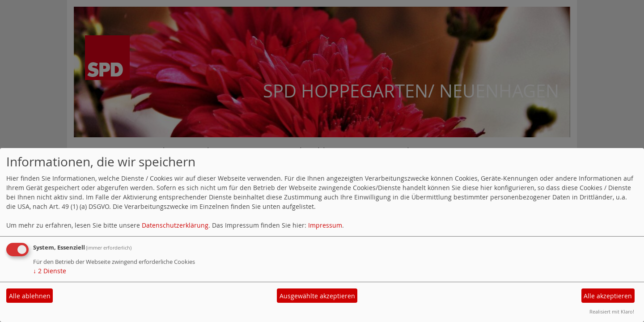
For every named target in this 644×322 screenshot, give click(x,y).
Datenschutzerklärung (175, 225)
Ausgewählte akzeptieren (317, 296)
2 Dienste (50, 271)
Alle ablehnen (30, 296)
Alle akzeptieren (608, 296)
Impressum (325, 225)
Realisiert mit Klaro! (612, 311)
